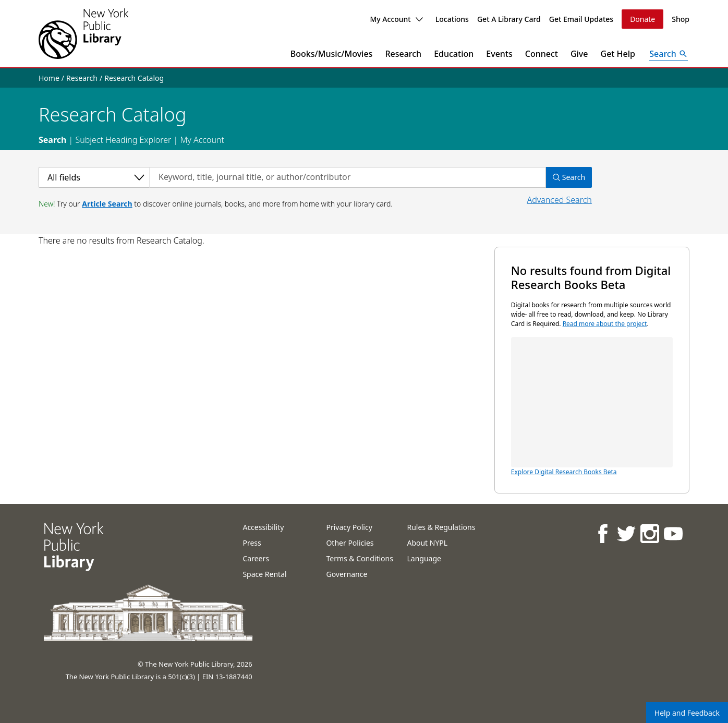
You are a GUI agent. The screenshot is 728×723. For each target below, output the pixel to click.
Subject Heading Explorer (123, 140)
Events (499, 54)
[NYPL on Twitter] (626, 533)
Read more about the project (605, 324)
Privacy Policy (349, 527)
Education (454, 54)
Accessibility (263, 527)
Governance (347, 574)
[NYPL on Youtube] (672, 533)
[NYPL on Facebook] (602, 533)
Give (579, 54)
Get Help (618, 54)
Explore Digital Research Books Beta (592, 407)
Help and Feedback (687, 713)
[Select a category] (94, 177)
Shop (681, 19)
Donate (642, 19)
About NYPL (427, 543)
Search (52, 140)
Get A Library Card (509, 19)
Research (403, 54)
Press (252, 543)
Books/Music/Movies (332, 54)
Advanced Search (559, 200)
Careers (256, 558)
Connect (542, 54)
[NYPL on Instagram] (649, 533)
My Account (396, 19)
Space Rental (264, 574)
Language (424, 558)
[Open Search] (669, 54)
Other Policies (350, 543)
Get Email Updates (581, 19)
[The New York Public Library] (83, 34)
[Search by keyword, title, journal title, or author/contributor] (348, 177)
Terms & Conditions (360, 558)
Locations (452, 19)
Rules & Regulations (441, 527)
